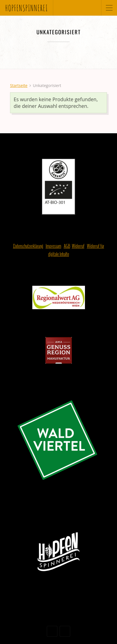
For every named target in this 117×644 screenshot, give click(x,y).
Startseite (19, 85)
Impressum (53, 246)
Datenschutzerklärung (28, 246)
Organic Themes (68, 619)
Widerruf (78, 246)
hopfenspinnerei (26, 8)
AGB (67, 246)
